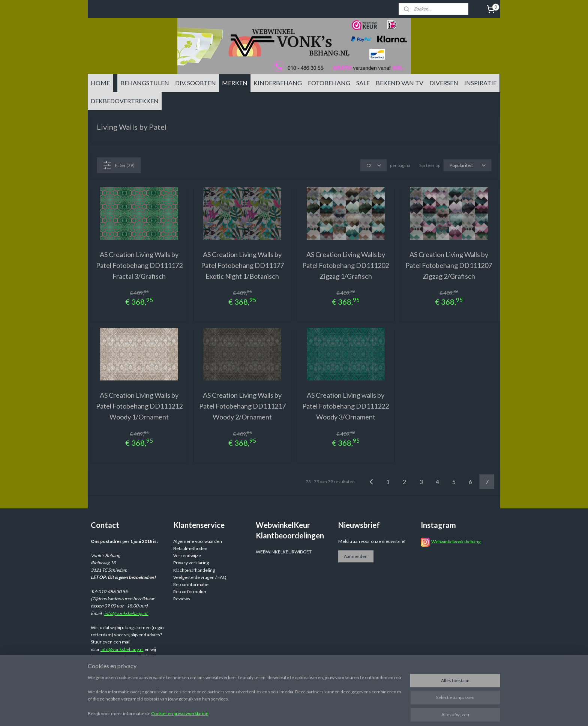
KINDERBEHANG (278, 83)
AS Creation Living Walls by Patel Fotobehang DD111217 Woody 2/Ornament (242, 406)
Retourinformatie (191, 584)
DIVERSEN (444, 83)
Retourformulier (190, 591)
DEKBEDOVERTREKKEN (125, 101)
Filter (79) (119, 165)
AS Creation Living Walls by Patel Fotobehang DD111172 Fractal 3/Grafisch (139, 265)
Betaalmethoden (190, 548)
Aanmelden (356, 556)
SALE (363, 83)
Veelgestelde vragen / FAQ (200, 577)
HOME (100, 83)
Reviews (182, 599)
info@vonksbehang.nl (126, 613)
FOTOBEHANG (329, 83)
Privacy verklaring (191, 563)
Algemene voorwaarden (198, 541)
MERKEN (235, 83)
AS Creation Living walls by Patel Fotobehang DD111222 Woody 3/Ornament (346, 406)
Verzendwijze (187, 555)
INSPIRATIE (480, 83)
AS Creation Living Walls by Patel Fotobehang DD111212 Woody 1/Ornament (139, 406)
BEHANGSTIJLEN (145, 83)
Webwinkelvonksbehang (456, 542)
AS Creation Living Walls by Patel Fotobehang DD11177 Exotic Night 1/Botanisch (242, 265)
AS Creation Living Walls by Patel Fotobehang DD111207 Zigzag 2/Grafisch (449, 265)
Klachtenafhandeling (194, 570)
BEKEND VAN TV (400, 83)
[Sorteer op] (467, 165)
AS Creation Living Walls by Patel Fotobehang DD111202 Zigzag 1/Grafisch (346, 265)
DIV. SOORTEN (196, 83)
